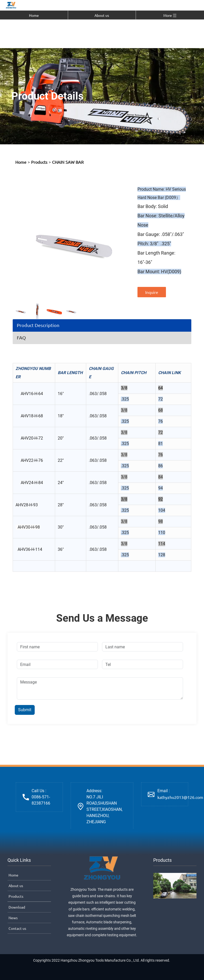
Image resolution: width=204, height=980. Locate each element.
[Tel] (143, 664)
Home (34, 15)
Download (16, 907)
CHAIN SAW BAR (68, 162)
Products (39, 162)
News (13, 918)
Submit (25, 710)
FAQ (21, 337)
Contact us (17, 928)
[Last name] (143, 647)
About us (102, 15)
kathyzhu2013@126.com (180, 797)
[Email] (57, 664)
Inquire (152, 292)
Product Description (38, 325)
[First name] (57, 647)
